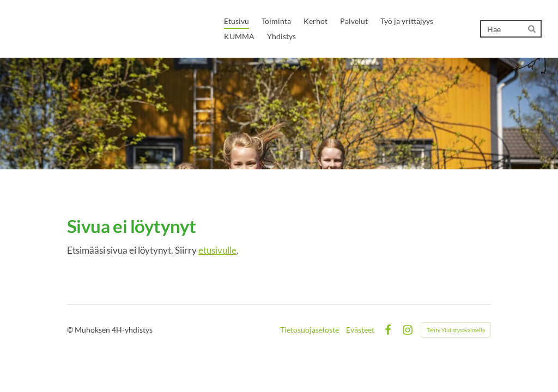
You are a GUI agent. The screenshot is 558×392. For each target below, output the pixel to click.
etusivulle (217, 250)
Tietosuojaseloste (310, 330)
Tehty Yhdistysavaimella (456, 330)
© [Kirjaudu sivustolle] (71, 330)
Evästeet (360, 330)
